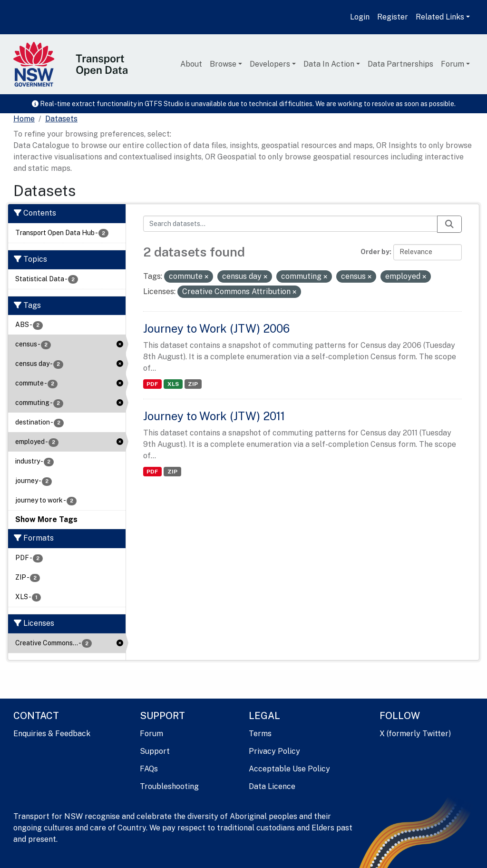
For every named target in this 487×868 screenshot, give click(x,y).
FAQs (149, 769)
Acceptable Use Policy (289, 769)
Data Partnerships (400, 64)
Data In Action (329, 64)
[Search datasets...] (291, 224)
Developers (270, 64)
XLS (173, 384)
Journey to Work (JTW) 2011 (214, 416)
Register (393, 17)
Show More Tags (46, 519)
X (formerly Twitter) (415, 734)
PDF (152, 384)
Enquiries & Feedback (52, 734)
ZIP (193, 384)
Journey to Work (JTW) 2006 (216, 328)
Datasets (61, 119)
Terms (260, 734)
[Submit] (449, 224)
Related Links (440, 17)
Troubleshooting (169, 786)
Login (360, 17)
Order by (375, 252)
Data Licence (272, 786)
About (191, 64)
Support (155, 751)
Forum (453, 64)
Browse (223, 64)
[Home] (24, 119)
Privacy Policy (274, 751)
